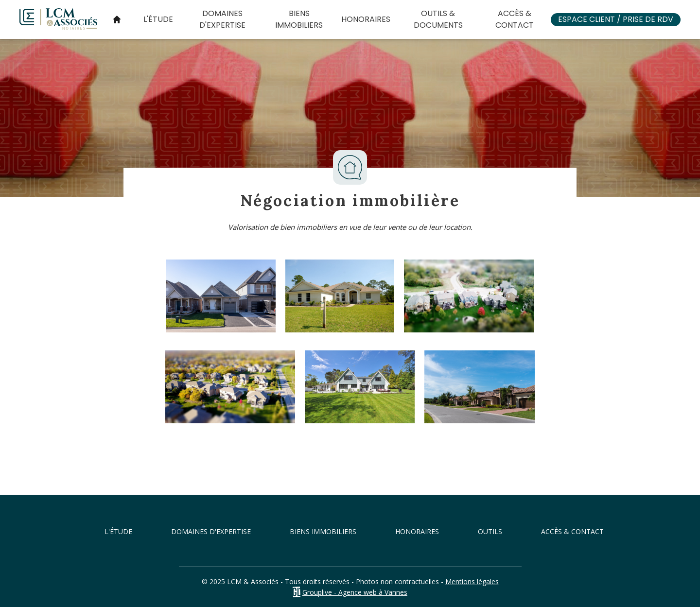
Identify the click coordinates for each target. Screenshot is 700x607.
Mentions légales (472, 581)
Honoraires (366, 19)
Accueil (117, 19)
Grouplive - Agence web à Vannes (355, 592)
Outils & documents (438, 19)
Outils (490, 531)
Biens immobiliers (299, 19)
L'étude (158, 19)
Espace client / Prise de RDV (616, 19)
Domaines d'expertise (222, 19)
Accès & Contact (515, 19)
